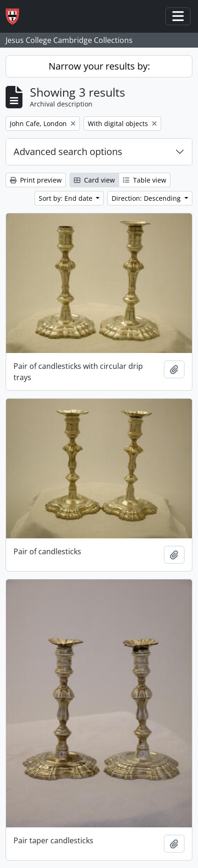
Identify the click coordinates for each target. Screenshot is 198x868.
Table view (145, 180)
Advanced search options (68, 152)
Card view (94, 180)
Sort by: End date (67, 198)
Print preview (36, 180)
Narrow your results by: (99, 66)
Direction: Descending (147, 198)
